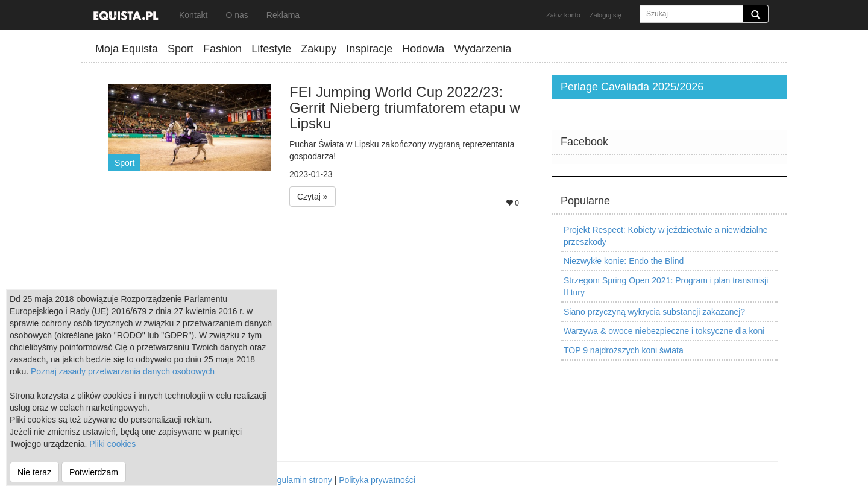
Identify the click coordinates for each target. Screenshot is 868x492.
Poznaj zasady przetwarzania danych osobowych (123, 371)
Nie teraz (34, 472)
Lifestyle (271, 49)
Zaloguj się (605, 15)
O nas (237, 15)
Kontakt (193, 15)
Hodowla (423, 49)
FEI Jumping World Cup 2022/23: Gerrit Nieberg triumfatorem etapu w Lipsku (405, 108)
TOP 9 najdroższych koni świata (624, 350)
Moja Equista (127, 49)
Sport (181, 49)
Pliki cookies (112, 444)
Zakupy (319, 49)
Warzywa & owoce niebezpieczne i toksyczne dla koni (664, 331)
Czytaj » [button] (313, 197)
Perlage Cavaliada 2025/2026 (632, 87)
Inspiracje (369, 49)
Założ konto (563, 15)
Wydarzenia (483, 49)
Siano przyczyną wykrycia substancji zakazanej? (654, 312)
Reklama (283, 15)
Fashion (222, 49)
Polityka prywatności (377, 480)
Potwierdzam (94, 472)
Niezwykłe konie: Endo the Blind (624, 261)
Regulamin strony (299, 480)
